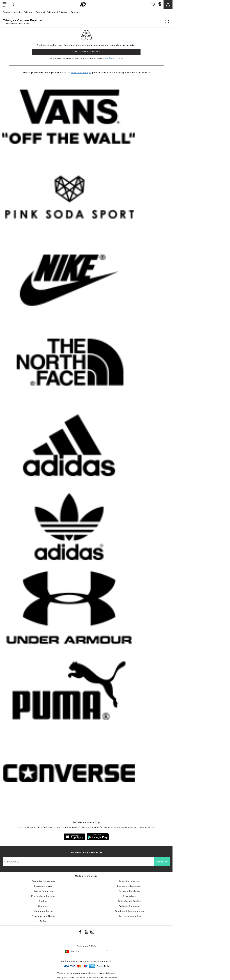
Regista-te (162, 862)
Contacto (43, 906)
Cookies (43, 901)
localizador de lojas (81, 72)
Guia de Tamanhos (43, 891)
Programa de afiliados (43, 916)
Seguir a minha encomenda (129, 911)
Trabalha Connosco (129, 906)
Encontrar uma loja (129, 881)
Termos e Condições (129, 891)
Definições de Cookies (129, 901)
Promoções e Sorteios (43, 896)
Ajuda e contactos (43, 911)
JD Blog (43, 921)
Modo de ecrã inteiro (86, 876)
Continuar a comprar (86, 52)
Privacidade (129, 896)
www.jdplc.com (107, 973)
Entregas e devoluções (129, 886)
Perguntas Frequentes (43, 881)
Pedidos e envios (43, 886)
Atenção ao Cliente (113, 58)
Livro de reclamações (129, 916)
